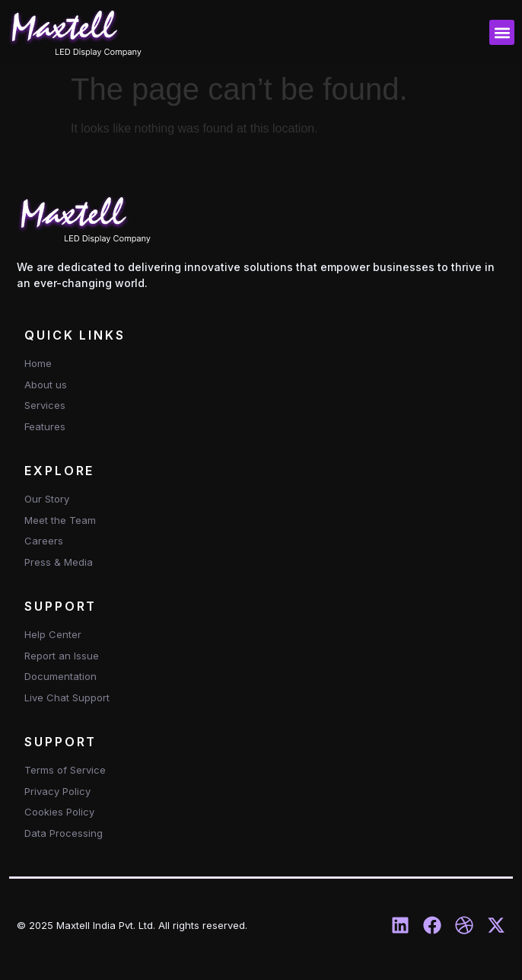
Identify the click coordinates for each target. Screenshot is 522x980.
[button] (502, 32)
